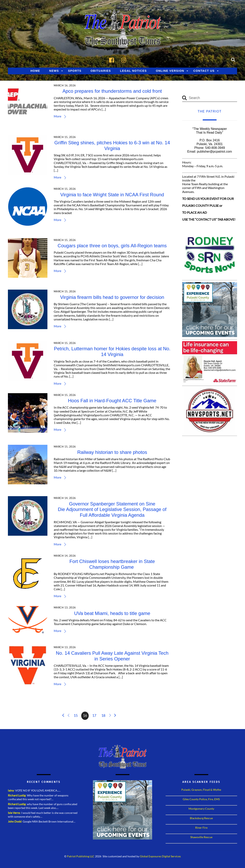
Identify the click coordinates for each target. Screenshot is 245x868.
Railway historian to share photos (112, 452)
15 (76, 715)
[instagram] (125, 59)
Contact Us (204, 71)
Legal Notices (133, 71)
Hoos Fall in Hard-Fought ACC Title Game (112, 401)
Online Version (170, 71)
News (54, 71)
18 (103, 715)
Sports (75, 71)
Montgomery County (201, 809)
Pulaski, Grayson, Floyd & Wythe (201, 790)
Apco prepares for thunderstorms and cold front (112, 91)
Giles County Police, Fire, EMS (201, 799)
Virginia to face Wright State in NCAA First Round (112, 195)
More (57, 116)
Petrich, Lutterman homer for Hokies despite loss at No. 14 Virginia (112, 352)
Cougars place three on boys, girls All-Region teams (112, 246)
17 (94, 715)
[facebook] (113, 59)
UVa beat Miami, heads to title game (112, 613)
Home (35, 71)
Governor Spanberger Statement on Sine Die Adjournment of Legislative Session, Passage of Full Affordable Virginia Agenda (112, 510)
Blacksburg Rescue (201, 818)
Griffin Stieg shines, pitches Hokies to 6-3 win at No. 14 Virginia (112, 145)
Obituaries (101, 71)
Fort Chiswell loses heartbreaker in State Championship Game (112, 564)
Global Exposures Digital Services (160, 856)
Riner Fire (201, 828)
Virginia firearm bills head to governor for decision (112, 297)
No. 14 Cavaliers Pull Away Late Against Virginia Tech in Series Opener (112, 656)
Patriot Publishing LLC (81, 856)
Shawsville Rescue (201, 837)
